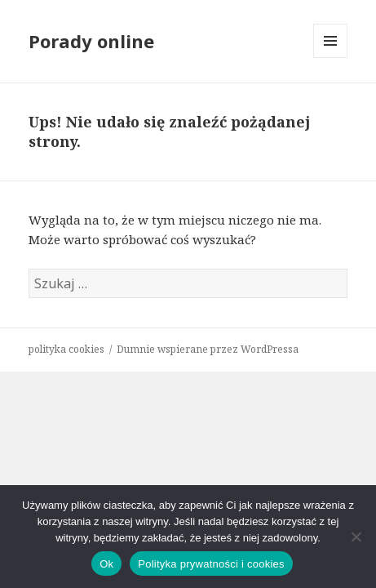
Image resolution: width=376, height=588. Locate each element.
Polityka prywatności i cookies (211, 564)
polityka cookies (66, 349)
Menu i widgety (331, 58)
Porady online (91, 41)
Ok (106, 564)
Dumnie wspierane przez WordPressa (208, 349)
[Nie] (356, 537)
